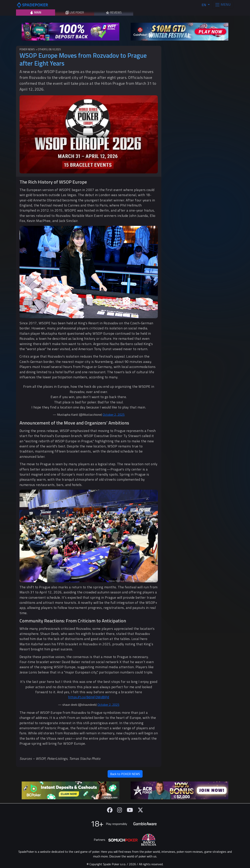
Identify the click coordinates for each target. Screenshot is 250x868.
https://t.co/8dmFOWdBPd (89, 697)
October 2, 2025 (114, 415)
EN (204, 5)
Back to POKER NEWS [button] (125, 774)
